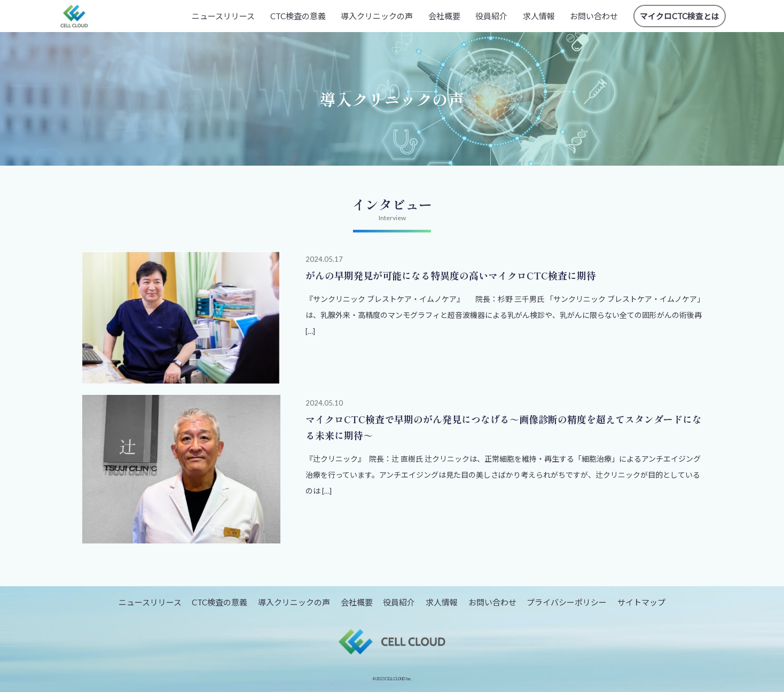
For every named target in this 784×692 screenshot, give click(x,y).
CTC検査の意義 (298, 16)
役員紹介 (491, 16)
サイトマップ (641, 602)
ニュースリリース (223, 16)
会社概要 (444, 16)
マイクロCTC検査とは (680, 16)
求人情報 (539, 16)
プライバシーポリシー (567, 602)
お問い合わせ (594, 16)
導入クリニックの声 (377, 16)
